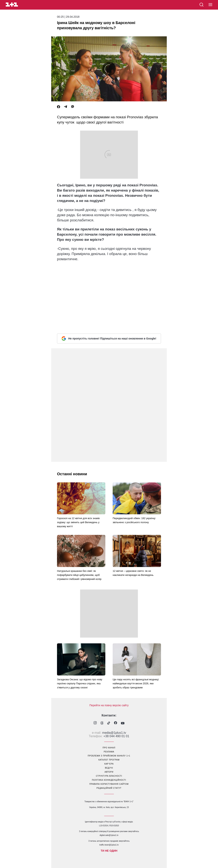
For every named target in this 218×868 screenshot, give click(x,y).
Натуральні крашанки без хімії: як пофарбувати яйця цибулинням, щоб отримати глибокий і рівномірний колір (79, 575)
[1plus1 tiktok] (109, 723)
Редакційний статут (109, 788)
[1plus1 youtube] (123, 723)
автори (109, 772)
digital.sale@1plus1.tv (109, 835)
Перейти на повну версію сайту (109, 705)
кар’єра (109, 764)
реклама (109, 752)
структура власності (109, 776)
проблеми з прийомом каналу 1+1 (109, 756)
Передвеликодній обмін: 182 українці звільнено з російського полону (134, 520)
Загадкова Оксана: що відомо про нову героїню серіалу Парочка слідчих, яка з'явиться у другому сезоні (80, 683)
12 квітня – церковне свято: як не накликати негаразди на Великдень (133, 573)
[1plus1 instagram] (95, 723)
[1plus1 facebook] (116, 723)
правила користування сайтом (109, 784)
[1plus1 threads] (102, 723)
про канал (109, 748)
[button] (210, 5)
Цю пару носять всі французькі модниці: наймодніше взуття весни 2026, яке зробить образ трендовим (136, 683)
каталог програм (109, 760)
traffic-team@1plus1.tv (109, 845)
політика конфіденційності (109, 780)
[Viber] (73, 107)
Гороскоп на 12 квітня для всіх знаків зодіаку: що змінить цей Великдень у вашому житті (78, 522)
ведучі (109, 768)
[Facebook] (59, 107)
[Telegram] (65, 107)
